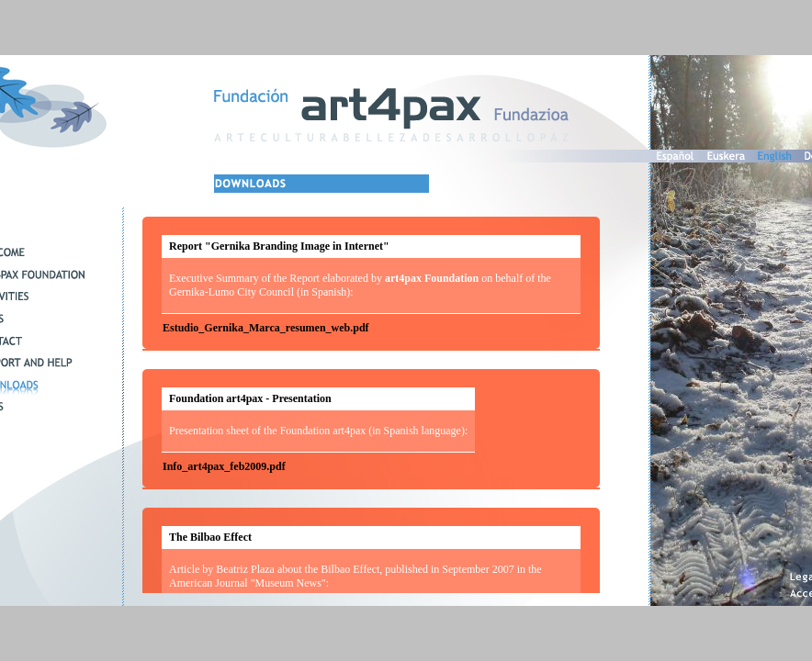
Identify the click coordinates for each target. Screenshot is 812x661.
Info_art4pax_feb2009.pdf (224, 466)
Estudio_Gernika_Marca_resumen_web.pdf (266, 328)
